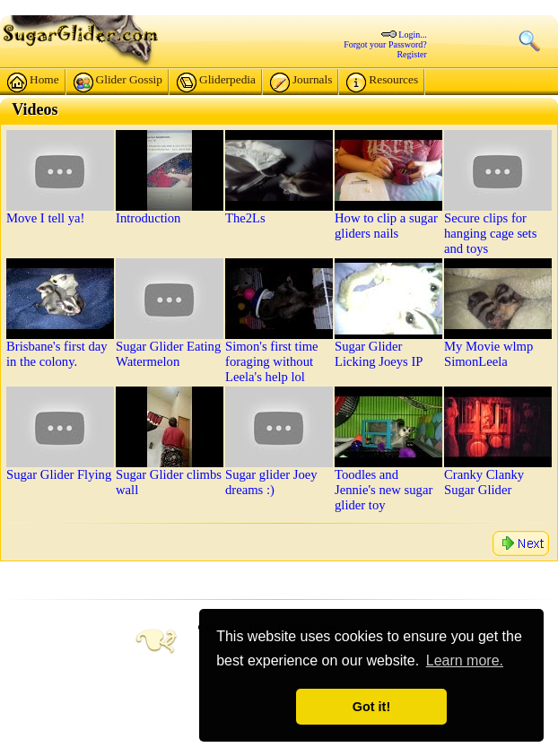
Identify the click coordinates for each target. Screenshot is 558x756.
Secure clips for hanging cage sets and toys (490, 233)
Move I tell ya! (46, 218)
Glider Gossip (118, 83)
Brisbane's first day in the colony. (57, 354)
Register (411, 54)
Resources (382, 83)
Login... (412, 35)
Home (33, 83)
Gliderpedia (216, 83)
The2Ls (245, 218)
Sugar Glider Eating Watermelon (168, 354)
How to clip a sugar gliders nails (386, 226)
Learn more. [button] (465, 660)
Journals (301, 83)
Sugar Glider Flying (59, 474)
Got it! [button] (371, 707)
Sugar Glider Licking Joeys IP (379, 354)
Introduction (148, 218)
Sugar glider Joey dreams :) (271, 482)
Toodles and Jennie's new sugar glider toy (384, 490)
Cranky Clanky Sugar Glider (484, 482)
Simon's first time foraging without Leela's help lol (272, 361)
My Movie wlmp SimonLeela (488, 354)
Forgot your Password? (385, 44)
